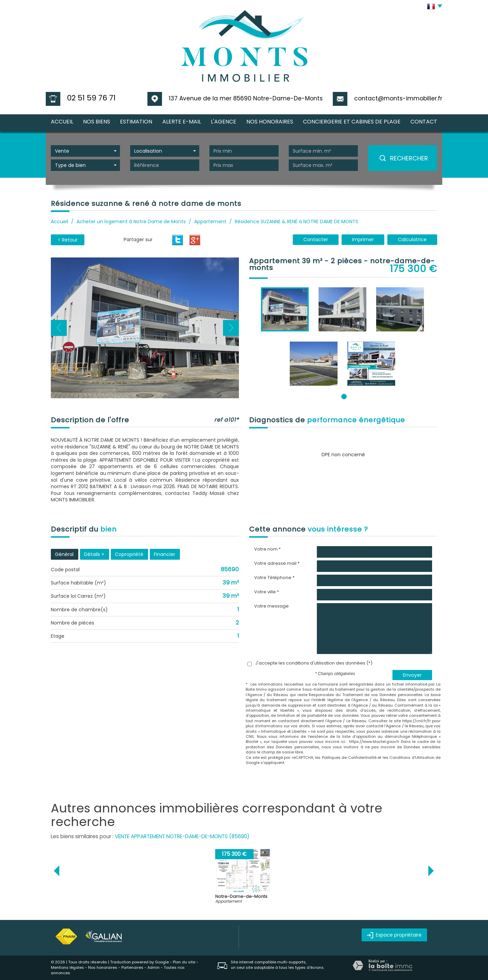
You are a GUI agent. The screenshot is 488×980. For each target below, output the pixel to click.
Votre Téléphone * (274, 578)
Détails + (94, 554)
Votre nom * (267, 549)
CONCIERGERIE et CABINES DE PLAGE (352, 122)
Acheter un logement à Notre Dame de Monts (131, 222)
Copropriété (129, 554)
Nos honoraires (103, 967)
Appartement (210, 222)
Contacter (316, 239)
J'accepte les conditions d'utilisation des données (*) (314, 663)
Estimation (136, 122)
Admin (154, 967)
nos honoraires (270, 122)
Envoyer (412, 675)
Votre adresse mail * (277, 563)
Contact (424, 122)
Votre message (271, 606)
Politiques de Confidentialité (349, 757)
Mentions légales (67, 967)
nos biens (97, 122)
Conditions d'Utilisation (412, 757)
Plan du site (184, 962)
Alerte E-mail (182, 122)
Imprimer (363, 239)
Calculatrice (412, 239)
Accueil (62, 122)
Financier (165, 554)
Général (64, 554)
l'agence (223, 122)
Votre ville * (267, 592)
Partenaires (132, 967)
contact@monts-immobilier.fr (398, 98)
